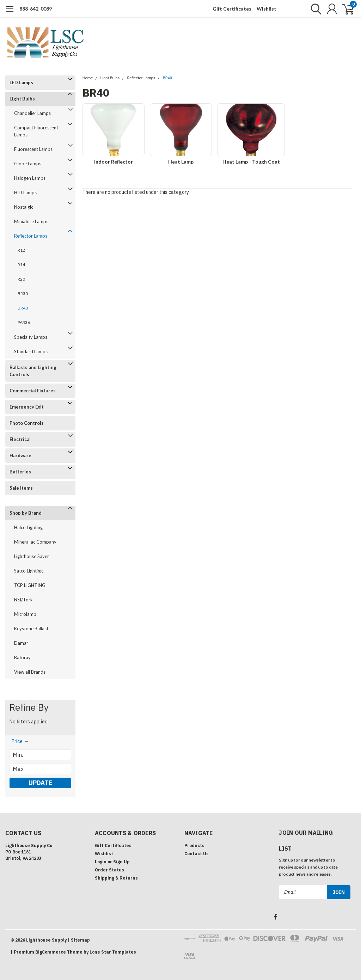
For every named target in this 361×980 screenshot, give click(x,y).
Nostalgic (24, 207)
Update (40, 783)
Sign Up (121, 862)
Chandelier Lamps (32, 113)
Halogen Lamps (30, 178)
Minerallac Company (35, 542)
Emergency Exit (27, 407)
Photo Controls (27, 423)
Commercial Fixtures (33, 391)
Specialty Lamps (31, 337)
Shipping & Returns (116, 878)
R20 (21, 279)
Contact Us (197, 854)
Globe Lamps (28, 164)
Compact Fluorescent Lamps (36, 131)
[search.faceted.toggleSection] (20, 741)
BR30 (23, 293)
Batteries (20, 472)
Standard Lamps (31, 351)
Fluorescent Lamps (33, 149)
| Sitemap (79, 940)
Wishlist (267, 9)
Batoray (22, 657)
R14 (21, 265)
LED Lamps (21, 82)
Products (194, 846)
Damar (21, 643)
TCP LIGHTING (30, 585)
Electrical (20, 439)
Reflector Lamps (31, 236)
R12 (21, 250)
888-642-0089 (36, 9)
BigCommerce (51, 952)
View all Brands (30, 672)
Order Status (109, 870)
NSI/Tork (23, 600)
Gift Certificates (232, 9)
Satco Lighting (28, 571)
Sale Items (21, 488)
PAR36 (24, 322)
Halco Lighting (28, 527)
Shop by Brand (26, 513)
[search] (314, 9)
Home (88, 78)
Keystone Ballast (31, 629)
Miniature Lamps (31, 221)
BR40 (23, 308)
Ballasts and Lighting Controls (33, 371)
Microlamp (25, 614)
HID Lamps (25, 192)
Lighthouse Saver (32, 556)
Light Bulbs (22, 99)
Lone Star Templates (113, 952)
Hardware (20, 455)
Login (101, 862)
